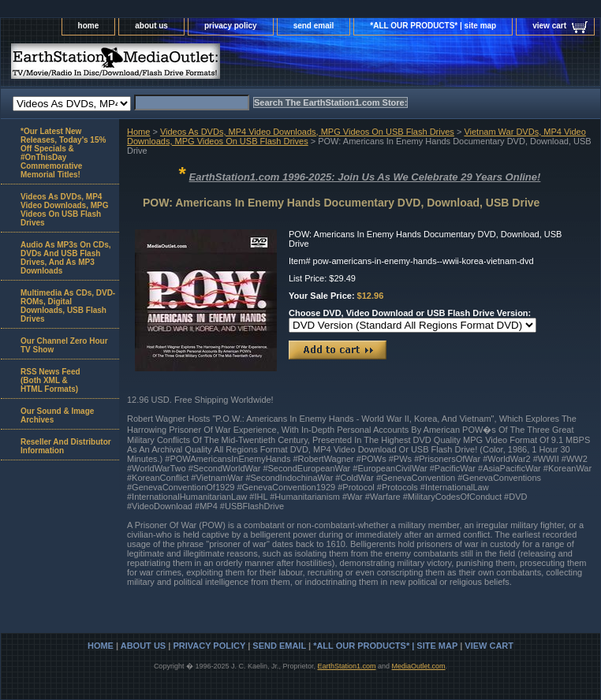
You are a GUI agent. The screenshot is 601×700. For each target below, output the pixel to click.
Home (138, 132)
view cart (549, 26)
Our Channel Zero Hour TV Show (64, 345)
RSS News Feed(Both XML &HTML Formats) (50, 380)
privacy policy (231, 26)
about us (151, 26)
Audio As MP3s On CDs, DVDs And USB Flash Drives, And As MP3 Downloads (66, 258)
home (89, 26)
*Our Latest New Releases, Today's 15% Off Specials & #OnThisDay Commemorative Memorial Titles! (63, 153)
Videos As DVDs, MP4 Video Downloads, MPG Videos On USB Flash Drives (307, 132)
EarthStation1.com (346, 666)
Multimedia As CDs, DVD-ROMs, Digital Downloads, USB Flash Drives (68, 306)
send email (314, 26)
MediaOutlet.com (419, 666)
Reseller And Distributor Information (66, 446)
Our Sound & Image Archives (57, 415)
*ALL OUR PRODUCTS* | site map (433, 26)
